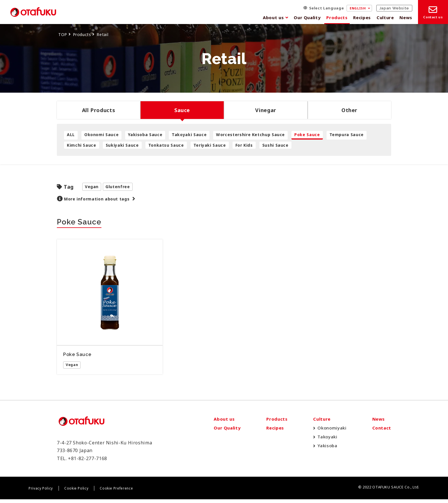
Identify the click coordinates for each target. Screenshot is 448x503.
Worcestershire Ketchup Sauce (250, 135)
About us (273, 17)
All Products (99, 110)
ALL (71, 135)
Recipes (362, 17)
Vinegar (266, 110)
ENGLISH (358, 8)
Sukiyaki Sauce (122, 145)
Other (349, 110)
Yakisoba (327, 450)
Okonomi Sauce (101, 135)
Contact (382, 432)
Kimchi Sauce (82, 145)
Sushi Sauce (275, 145)
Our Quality (307, 17)
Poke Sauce (307, 135)
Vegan (92, 187)
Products (337, 17)
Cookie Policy (76, 492)
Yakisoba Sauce (145, 135)
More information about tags (97, 199)
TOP (63, 34)
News (406, 17)
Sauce (182, 110)
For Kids (244, 145)
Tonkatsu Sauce (166, 145)
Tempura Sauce (347, 135)
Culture (385, 17)
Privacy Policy (41, 492)
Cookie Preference (116, 492)
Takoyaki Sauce (189, 135)
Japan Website (394, 8)
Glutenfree (118, 187)
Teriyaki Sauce (210, 145)
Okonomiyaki (332, 432)
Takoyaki (327, 441)
